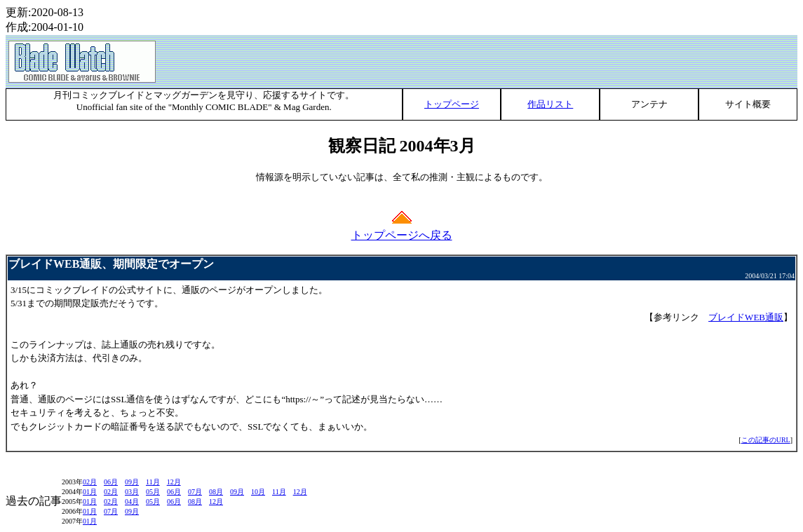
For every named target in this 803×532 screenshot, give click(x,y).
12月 (174, 482)
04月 (132, 502)
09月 (132, 482)
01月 (90, 492)
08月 (216, 492)
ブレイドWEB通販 (746, 317)
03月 (132, 492)
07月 (195, 492)
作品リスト (550, 104)
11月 (153, 482)
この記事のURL (766, 440)
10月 (258, 492)
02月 (90, 482)
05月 (153, 492)
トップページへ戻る (402, 230)
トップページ (452, 104)
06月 (111, 482)
